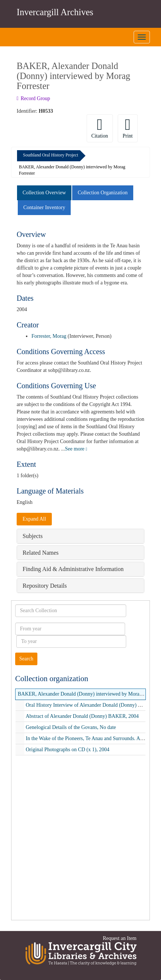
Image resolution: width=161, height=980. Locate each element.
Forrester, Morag (49, 336)
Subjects (33, 536)
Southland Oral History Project (51, 155)
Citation (100, 128)
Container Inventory (44, 207)
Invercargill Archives (55, 12)
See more (76, 449)
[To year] (71, 641)
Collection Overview (44, 193)
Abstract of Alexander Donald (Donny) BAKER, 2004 (82, 716)
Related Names (41, 553)
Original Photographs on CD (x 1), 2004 (68, 750)
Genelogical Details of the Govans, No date (71, 727)
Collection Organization (103, 193)
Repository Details (45, 586)
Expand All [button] (34, 519)
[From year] (70, 629)
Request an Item (120, 938)
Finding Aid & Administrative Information (73, 569)
